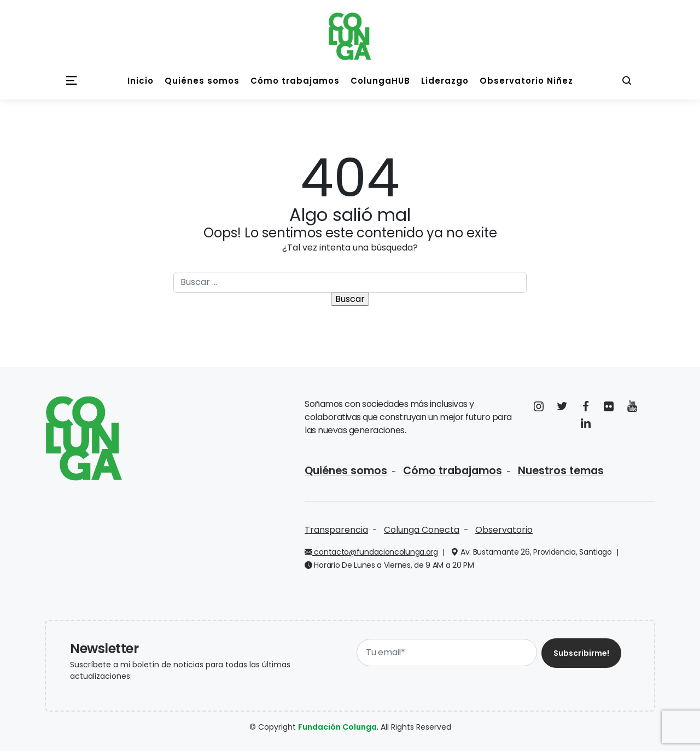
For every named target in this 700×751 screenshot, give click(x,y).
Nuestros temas (561, 471)
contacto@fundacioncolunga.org (371, 552)
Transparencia (336, 530)
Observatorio (504, 530)
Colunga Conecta (422, 530)
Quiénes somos (346, 471)
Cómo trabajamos (453, 471)
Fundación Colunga (337, 727)
